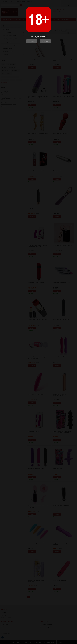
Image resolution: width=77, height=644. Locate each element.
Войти (32, 41)
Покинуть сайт (45, 41)
